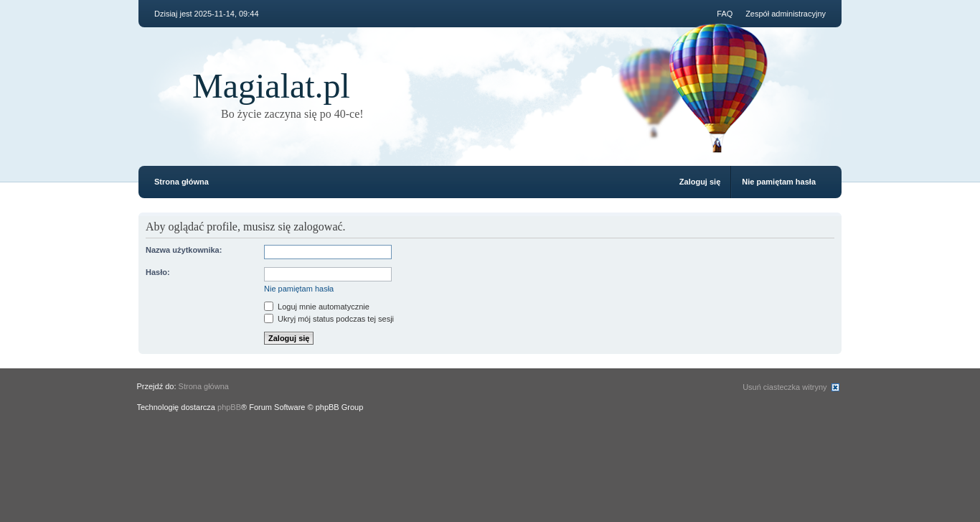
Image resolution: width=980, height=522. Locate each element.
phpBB (229, 407)
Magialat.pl (271, 86)
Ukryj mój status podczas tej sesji (329, 319)
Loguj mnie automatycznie (317, 307)
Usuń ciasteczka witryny (785, 387)
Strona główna (182, 182)
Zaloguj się (700, 182)
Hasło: (158, 272)
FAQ (725, 14)
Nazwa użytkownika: (184, 250)
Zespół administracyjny (786, 14)
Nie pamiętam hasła (779, 182)
